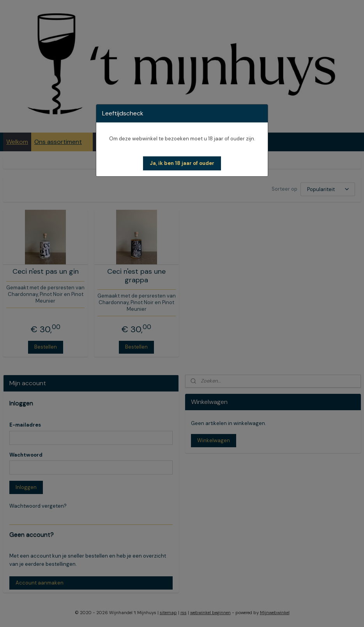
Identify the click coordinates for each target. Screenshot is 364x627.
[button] (182, 163)
